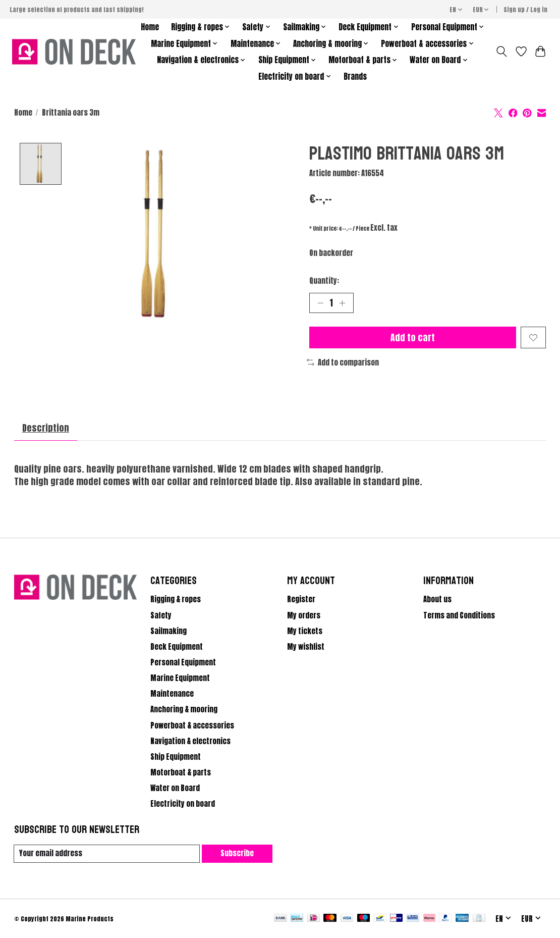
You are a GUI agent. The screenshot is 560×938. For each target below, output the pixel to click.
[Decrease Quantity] (320, 303)
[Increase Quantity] (342, 303)
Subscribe (237, 853)
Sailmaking (169, 631)
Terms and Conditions (459, 615)
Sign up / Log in (525, 10)
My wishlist (306, 647)
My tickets (305, 631)
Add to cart (413, 337)
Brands (355, 76)
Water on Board (175, 789)
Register (301, 600)
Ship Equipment (176, 757)
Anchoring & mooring (184, 710)
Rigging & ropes (176, 600)
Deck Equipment (177, 647)
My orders (304, 615)
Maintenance (172, 694)
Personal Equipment (183, 662)
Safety (161, 615)
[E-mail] (107, 854)
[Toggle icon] (501, 51)
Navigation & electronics (190, 741)
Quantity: (324, 281)
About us (437, 600)
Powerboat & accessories (192, 725)
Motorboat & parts (181, 772)
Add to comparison (343, 362)
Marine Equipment (180, 678)
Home (150, 27)
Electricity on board (183, 804)
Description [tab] (46, 428)
